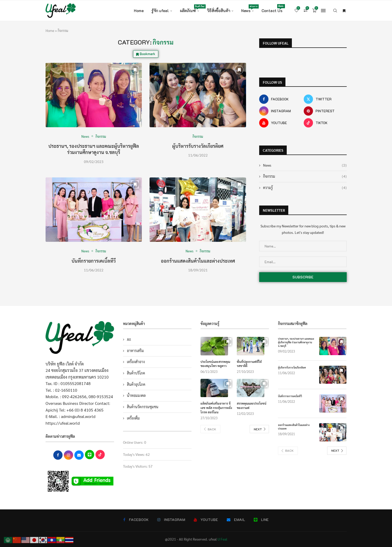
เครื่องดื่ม (133, 418)
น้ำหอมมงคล (136, 395)
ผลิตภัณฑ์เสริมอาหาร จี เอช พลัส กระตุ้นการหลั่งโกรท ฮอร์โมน (216, 408)
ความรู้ (305, 188)
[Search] (335, 11)
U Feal (222, 539)
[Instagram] (281, 111)
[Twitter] (325, 99)
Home (139, 11)
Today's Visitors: (136, 466)
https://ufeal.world (63, 423)
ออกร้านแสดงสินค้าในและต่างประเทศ (198, 261)
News (247, 9)
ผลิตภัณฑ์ (190, 9)
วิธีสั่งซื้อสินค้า (219, 11)
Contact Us (272, 9)
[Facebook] (281, 99)
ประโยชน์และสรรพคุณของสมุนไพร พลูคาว (215, 364)
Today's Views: (134, 454)
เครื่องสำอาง (136, 362)
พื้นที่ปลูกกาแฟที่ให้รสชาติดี (249, 364)
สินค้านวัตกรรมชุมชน (143, 407)
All (129, 339)
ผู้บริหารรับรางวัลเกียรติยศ (198, 146)
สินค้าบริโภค (136, 373)
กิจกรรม (305, 176)
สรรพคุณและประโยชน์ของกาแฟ (252, 405)
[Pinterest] (325, 111)
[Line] (261, 520)
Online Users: (134, 442)
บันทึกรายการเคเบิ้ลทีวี (94, 261)
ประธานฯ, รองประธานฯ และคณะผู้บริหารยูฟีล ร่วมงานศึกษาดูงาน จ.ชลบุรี (94, 149)
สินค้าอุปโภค (136, 384)
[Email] (236, 520)
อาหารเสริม (135, 351)
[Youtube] (281, 123)
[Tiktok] (325, 123)
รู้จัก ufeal (160, 11)
